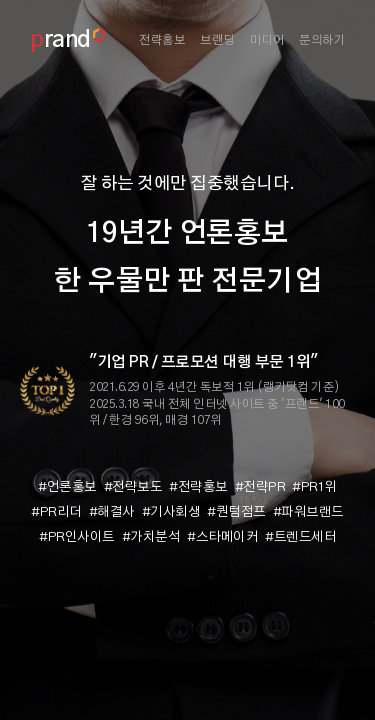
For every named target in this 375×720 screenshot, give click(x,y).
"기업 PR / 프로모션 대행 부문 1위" (203, 362)
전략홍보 (162, 40)
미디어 (267, 40)
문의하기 (322, 40)
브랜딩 (217, 40)
